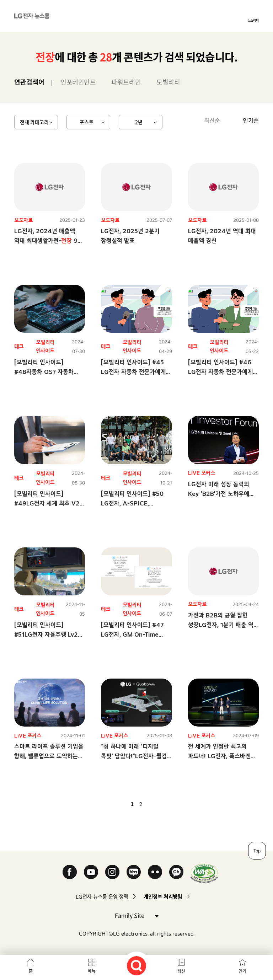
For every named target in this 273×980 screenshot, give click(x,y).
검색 (136, 966)
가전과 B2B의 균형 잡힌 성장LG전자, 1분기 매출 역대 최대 (223, 625)
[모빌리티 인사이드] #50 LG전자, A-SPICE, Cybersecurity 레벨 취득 (134, 503)
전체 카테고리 (34, 122)
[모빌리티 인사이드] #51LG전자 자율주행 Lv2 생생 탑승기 (46, 634)
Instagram (112, 872)
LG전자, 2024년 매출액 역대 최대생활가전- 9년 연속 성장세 (49, 240)
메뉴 (92, 971)
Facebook (70, 872)
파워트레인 (126, 82)
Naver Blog (134, 872)
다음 (153, 804)
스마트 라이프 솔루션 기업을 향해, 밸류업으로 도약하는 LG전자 (49, 756)
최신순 (212, 120)
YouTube (91, 872)
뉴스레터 (253, 20)
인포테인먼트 (78, 82)
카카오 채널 (176, 872)
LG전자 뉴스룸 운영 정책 (102, 897)
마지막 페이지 (161, 804)
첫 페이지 (112, 804)
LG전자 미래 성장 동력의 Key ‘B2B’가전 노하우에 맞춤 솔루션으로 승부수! (219, 494)
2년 (139, 122)
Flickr (155, 872)
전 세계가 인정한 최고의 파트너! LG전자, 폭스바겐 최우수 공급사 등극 (219, 756)
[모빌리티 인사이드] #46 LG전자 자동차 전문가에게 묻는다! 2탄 (220, 372)
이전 (120, 804)
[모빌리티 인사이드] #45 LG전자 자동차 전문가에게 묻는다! (133, 372)
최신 (181, 971)
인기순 (251, 120)
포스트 (87, 122)
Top (257, 851)
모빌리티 (168, 82)
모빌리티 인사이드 (45, 346)
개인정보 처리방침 (163, 897)
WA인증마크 (204, 873)
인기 (242, 971)
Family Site (136, 915)
